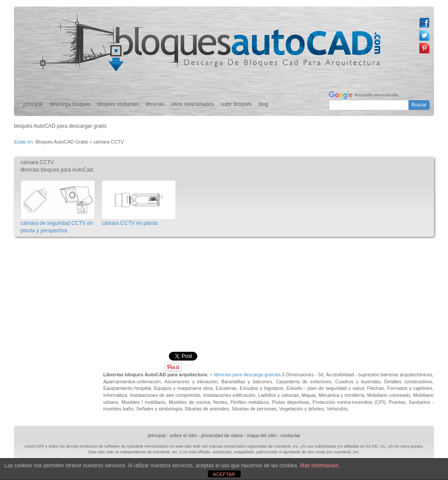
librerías (155, 104)
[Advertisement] (173, 262)
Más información (319, 466)
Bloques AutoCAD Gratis (62, 142)
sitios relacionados (193, 104)
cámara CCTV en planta (130, 223)
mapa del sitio (262, 435)
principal (33, 104)
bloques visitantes (118, 104)
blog (264, 104)
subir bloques (236, 104)
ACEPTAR (224, 474)
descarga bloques (70, 104)
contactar (290, 435)
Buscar (419, 105)
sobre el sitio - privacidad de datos (206, 435)
